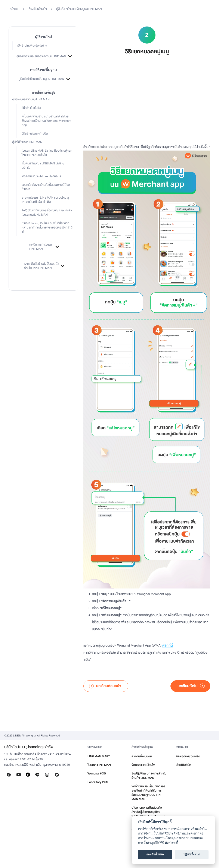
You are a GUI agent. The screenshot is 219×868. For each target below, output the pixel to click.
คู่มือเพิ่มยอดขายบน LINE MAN (31, 99)
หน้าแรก (15, 9)
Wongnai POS (97, 774)
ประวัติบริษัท (183, 765)
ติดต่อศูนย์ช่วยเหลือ (188, 756)
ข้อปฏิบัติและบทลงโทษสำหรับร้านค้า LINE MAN (149, 776)
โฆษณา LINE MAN (99, 765)
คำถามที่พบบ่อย (142, 756)
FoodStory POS (98, 782)
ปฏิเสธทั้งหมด (192, 854)
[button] (43, 56)
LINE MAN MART (99, 756)
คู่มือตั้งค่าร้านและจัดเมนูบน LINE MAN (79, 9)
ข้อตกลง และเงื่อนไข (143, 765)
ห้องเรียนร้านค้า (38, 9)
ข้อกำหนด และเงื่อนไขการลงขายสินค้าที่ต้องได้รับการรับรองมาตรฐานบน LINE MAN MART (148, 793)
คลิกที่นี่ (168, 646)
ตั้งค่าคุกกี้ (172, 843)
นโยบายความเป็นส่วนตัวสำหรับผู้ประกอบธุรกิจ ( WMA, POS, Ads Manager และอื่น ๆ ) (148, 814)
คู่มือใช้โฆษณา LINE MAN (27, 142)
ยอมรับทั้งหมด (155, 854)
